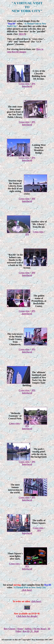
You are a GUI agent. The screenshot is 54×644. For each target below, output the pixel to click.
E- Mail (35, 631)
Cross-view (24, 84)
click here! (27, 590)
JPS (33, 84)
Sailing (28, 629)
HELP (22, 34)
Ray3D (26, 631)
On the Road (40, 629)
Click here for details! (27, 616)
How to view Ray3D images (25, 50)
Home (20, 629)
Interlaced (27, 86)
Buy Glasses (10, 629)
